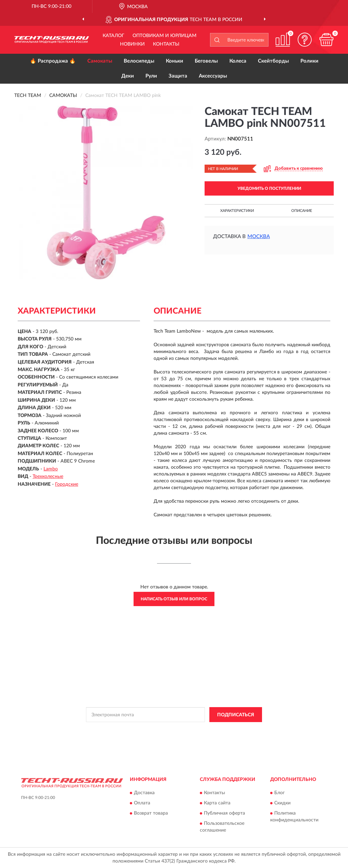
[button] (304, 40)
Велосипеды (139, 61)
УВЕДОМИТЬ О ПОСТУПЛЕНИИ (269, 188)
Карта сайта (217, 803)
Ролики (309, 61)
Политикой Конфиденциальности (168, 730)
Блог (280, 793)
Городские (67, 484)
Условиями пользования (228, 730)
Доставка (144, 793)
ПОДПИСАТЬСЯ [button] (236, 715)
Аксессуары (213, 76)
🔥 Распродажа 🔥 (53, 61)
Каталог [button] (114, 36)
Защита (178, 76)
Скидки (282, 803)
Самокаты (100, 61)
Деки (128, 76)
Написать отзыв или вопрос (174, 599)
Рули (151, 76)
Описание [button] (302, 211)
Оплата (142, 803)
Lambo (51, 469)
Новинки (132, 44)
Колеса (238, 61)
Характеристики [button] (237, 211)
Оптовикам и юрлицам (164, 36)
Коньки (175, 61)
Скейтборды (273, 61)
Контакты (166, 44)
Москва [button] (259, 237)
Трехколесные (48, 477)
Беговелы (206, 61)
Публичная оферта (224, 813)
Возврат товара (151, 813)
